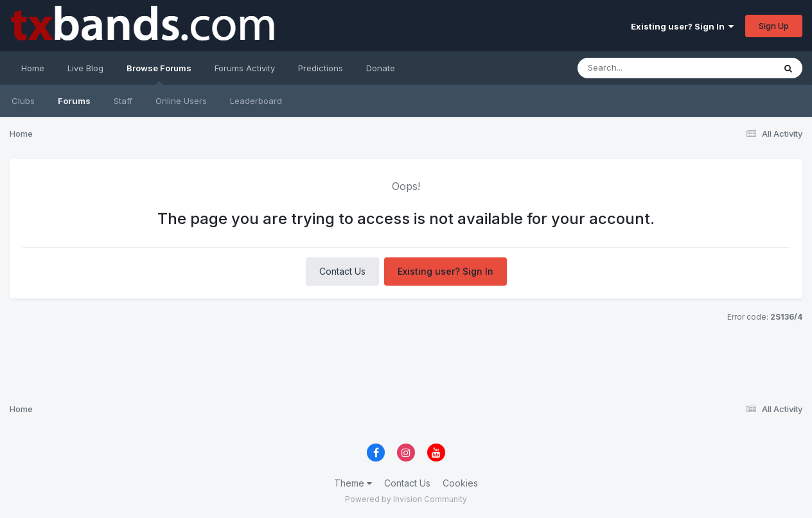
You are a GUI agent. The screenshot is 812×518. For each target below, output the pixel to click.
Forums (74, 101)
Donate (381, 68)
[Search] (663, 68)
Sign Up (774, 26)
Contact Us (342, 271)
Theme (353, 483)
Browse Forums (159, 74)
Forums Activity (245, 68)
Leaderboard (256, 101)
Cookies (460, 483)
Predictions (321, 68)
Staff (123, 101)
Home (33, 68)
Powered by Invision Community (406, 499)
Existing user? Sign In (682, 26)
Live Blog (85, 68)
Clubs (23, 101)
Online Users (181, 101)
